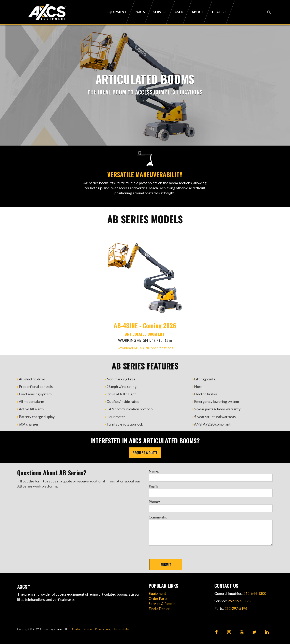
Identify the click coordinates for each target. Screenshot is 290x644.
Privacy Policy (104, 629)
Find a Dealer (159, 609)
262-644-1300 (255, 593)
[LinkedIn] (267, 632)
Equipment (157, 593)
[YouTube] (242, 632)
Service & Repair (162, 604)
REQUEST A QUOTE (145, 453)
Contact (77, 629)
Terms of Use (122, 629)
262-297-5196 (236, 608)
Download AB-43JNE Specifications (145, 348)
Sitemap (88, 629)
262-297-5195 (239, 601)
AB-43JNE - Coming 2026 (145, 325)
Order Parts (158, 598)
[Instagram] (229, 632)
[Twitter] (254, 632)
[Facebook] (216, 632)
